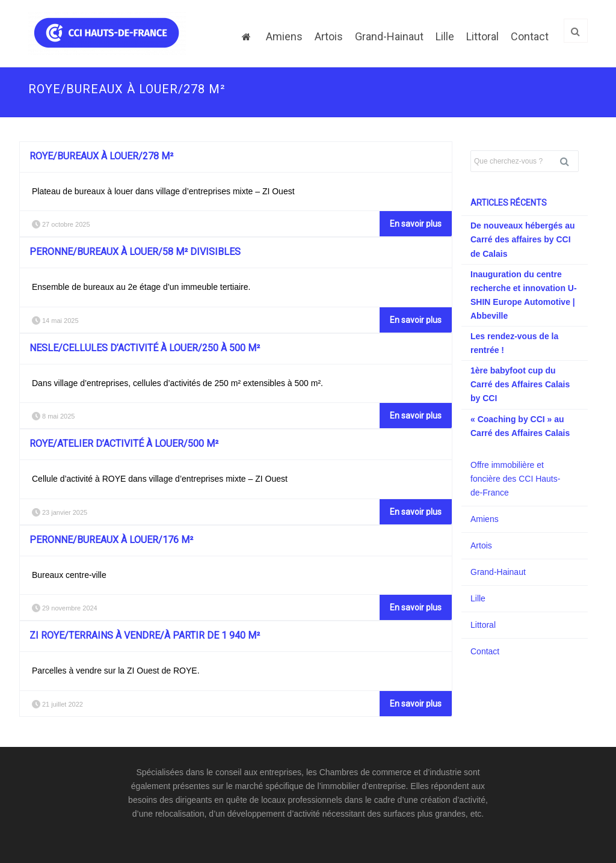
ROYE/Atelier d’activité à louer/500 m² (124, 444)
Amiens (284, 36)
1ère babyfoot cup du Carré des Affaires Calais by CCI (520, 384)
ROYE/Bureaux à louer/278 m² (101, 156)
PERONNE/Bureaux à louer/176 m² (111, 540)
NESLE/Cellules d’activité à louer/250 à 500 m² (145, 348)
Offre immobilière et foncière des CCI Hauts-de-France (515, 479)
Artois (329, 36)
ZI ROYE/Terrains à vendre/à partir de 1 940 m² (145, 635)
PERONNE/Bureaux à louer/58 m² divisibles (135, 252)
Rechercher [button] (569, 161)
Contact (530, 36)
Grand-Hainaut (389, 36)
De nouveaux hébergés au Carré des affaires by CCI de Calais (523, 239)
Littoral (482, 36)
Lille (445, 36)
